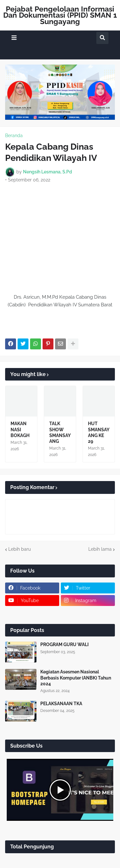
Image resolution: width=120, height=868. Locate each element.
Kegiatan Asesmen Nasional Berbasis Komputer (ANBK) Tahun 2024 (76, 678)
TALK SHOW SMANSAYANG (60, 432)
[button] (14, 38)
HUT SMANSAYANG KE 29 (99, 432)
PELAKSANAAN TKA (61, 704)
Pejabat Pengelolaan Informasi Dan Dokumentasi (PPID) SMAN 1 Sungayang (60, 15)
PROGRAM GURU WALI (64, 644)
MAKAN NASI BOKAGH (20, 429)
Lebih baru (20, 549)
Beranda (14, 136)
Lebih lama (100, 549)
